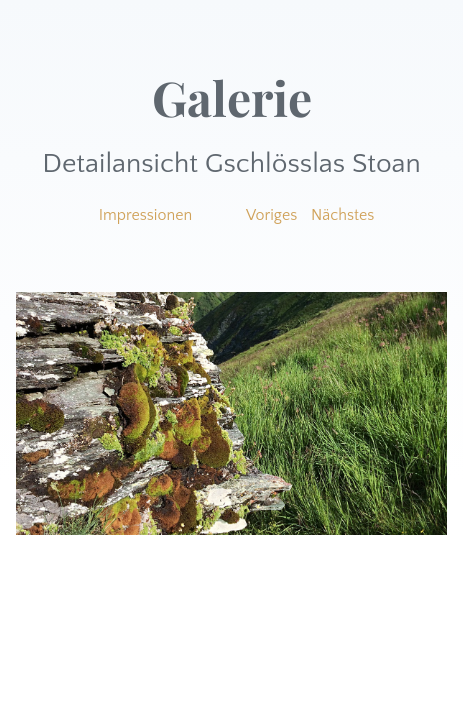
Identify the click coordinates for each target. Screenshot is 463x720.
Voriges (271, 215)
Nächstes (342, 215)
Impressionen (145, 215)
